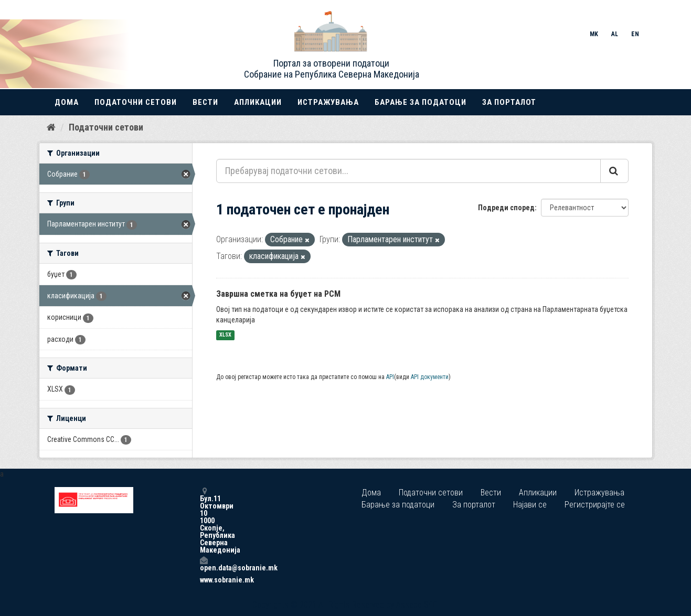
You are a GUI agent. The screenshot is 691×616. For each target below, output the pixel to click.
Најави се (530, 505)
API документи (430, 377)
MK (594, 34)
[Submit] (614, 171)
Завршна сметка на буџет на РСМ (278, 294)
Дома (67, 102)
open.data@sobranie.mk (204, 564)
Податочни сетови (136, 102)
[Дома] (51, 127)
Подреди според (506, 208)
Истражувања (328, 102)
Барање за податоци (421, 102)
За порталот (509, 102)
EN (635, 34)
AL (615, 34)
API (390, 377)
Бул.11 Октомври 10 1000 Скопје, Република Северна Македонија (204, 520)
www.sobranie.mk (204, 580)
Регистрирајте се (595, 505)
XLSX (225, 335)
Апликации (258, 102)
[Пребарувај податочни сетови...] (408, 171)
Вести (205, 102)
